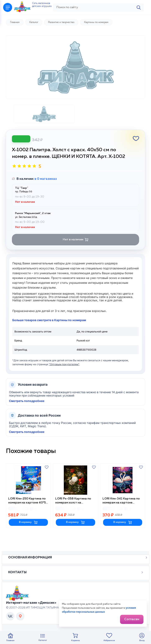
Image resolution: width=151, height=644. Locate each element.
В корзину (28, 534)
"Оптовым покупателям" (64, 377)
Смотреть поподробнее (27, 414)
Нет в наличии (76, 253)
